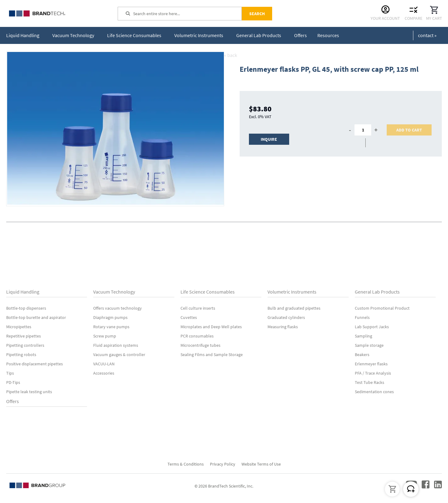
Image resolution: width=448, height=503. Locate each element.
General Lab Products (377, 292)
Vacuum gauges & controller (119, 355)
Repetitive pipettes (24, 336)
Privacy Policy (223, 464)
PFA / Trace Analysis (373, 373)
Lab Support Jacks (372, 327)
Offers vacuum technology (117, 308)
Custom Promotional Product (382, 308)
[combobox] (187, 14)
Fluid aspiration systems (116, 345)
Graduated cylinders (286, 317)
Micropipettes (19, 327)
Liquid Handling (23, 292)
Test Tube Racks (370, 382)
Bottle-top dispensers (26, 308)
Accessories (104, 373)
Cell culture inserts (198, 308)
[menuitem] (24, 35)
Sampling (363, 336)
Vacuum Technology (114, 292)
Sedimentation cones (374, 392)
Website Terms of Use (261, 464)
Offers (13, 401)
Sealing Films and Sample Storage (212, 355)
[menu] (174, 35)
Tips (10, 373)
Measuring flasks (283, 327)
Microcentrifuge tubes (200, 345)
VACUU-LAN (104, 364)
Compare (413, 18)
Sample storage (369, 345)
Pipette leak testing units (29, 392)
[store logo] (53, 13)
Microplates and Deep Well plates (211, 327)
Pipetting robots (21, 355)
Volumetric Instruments (292, 292)
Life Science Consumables (208, 292)
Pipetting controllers (25, 345)
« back (231, 55)
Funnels (362, 317)
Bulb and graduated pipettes (294, 308)
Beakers (362, 355)
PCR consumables (197, 336)
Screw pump (105, 336)
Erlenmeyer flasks (371, 364)
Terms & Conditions (186, 464)
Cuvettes (189, 317)
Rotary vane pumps (111, 327)
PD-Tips (13, 382)
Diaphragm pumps (110, 317)
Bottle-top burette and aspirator (36, 317)
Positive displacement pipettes (35, 364)
